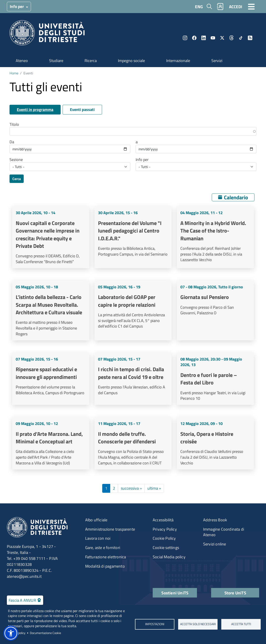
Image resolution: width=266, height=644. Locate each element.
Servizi (217, 61)
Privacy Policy (165, 529)
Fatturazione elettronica (106, 557)
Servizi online (215, 544)
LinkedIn (204, 38)
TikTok (241, 38)
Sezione (16, 160)
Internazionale (178, 61)
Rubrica (220, 7)
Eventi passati (82, 110)
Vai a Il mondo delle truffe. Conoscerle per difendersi (133, 443)
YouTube (213, 38)
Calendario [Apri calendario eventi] (236, 197)
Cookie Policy (164, 538)
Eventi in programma (35, 110)
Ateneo (22, 61)
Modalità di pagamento (105, 566)
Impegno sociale (131, 61)
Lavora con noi (98, 538)
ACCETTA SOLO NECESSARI (198, 624)
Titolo (14, 124)
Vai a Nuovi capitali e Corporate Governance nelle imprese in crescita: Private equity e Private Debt (51, 237)
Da (12, 142)
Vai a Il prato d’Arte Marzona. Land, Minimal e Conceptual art (51, 443)
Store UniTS (235, 593)
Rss (250, 38)
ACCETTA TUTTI (241, 624)
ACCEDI (236, 7)
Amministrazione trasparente (110, 529)
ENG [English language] (199, 7)
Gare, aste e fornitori (103, 548)
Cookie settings (166, 548)
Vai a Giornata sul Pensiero (215, 310)
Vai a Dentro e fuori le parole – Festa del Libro (215, 379)
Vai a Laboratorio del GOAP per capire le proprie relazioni (133, 310)
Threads (231, 38)
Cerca (17, 179)
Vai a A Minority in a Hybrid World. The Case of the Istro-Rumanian (215, 237)
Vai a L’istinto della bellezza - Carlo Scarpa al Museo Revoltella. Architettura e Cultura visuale (51, 310)
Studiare (56, 61)
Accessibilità (163, 520)
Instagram (185, 38)
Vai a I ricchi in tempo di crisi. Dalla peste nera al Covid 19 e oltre (133, 379)
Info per (17, 6)
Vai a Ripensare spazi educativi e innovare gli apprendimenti (51, 379)
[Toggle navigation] (251, 6)
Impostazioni (155, 624)
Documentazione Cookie (45, 633)
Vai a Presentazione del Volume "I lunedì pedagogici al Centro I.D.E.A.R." (133, 237)
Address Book (215, 520)
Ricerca (91, 61)
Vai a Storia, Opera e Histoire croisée (215, 443)
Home (14, 73)
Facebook (194, 38)
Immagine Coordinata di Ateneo (224, 532)
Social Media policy (169, 557)
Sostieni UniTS (175, 593)
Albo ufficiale (96, 520)
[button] (11, 633)
